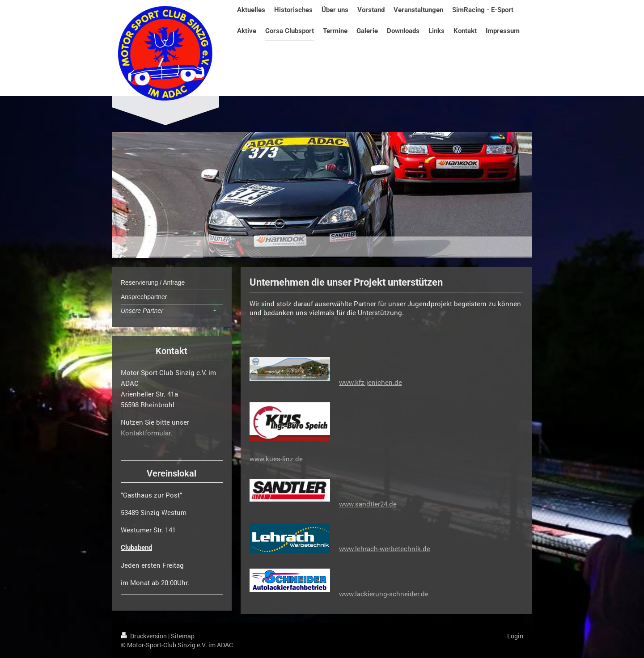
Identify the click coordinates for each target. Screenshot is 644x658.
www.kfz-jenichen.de (371, 382)
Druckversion (144, 636)
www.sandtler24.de (368, 504)
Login (515, 636)
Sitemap (183, 636)
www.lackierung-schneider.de (384, 594)
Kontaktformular (146, 433)
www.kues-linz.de (276, 459)
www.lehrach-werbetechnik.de (385, 548)
